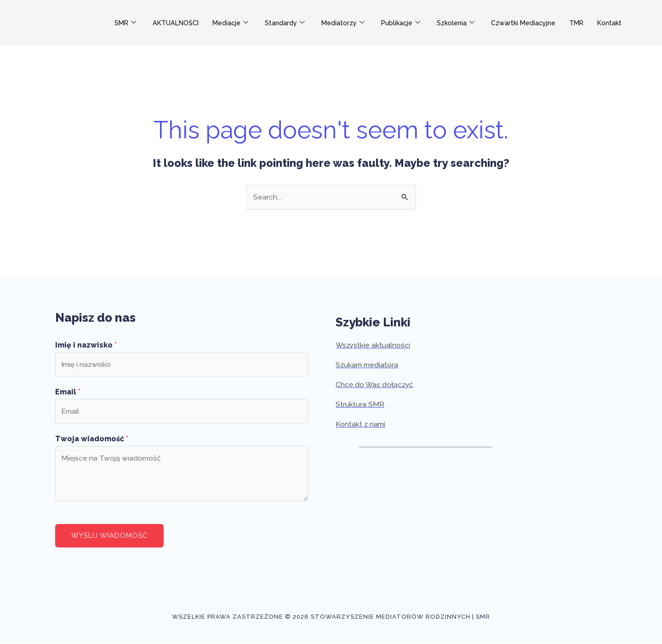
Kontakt (625, 23)
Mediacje (236, 23)
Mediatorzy (350, 23)
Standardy (291, 23)
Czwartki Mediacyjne (536, 23)
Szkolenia (466, 23)
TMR (591, 23)
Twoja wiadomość (92, 441)
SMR (126, 23)
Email (68, 393)
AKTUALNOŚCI (178, 23)
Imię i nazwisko (86, 345)
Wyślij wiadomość (109, 537)
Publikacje (410, 23)
